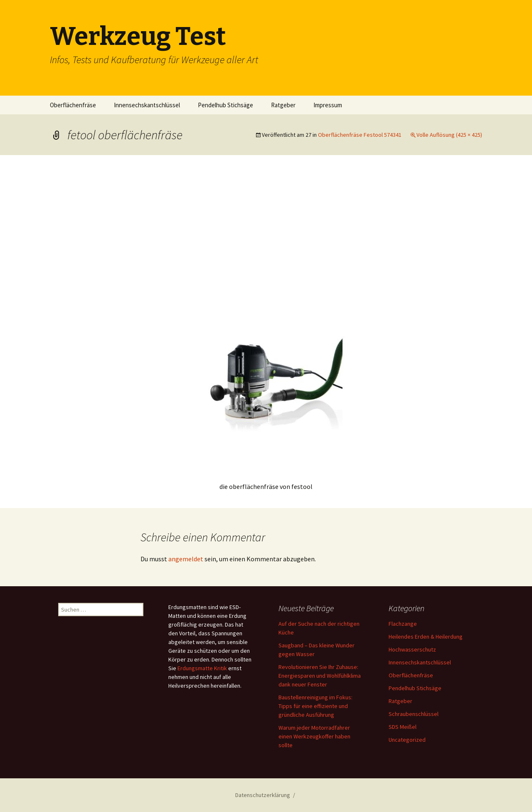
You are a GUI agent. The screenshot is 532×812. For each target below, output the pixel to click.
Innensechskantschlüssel (147, 105)
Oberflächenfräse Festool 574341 (360, 135)
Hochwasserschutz (412, 649)
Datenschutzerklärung (263, 795)
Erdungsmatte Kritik (202, 668)
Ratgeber (283, 105)
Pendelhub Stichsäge (225, 105)
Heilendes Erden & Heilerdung (426, 637)
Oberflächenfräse (73, 105)
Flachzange (403, 624)
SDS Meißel (403, 727)
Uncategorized (407, 740)
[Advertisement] (266, 234)
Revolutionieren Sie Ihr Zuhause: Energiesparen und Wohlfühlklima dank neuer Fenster (320, 676)
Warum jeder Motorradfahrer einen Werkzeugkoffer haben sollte (314, 736)
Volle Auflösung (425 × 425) (449, 135)
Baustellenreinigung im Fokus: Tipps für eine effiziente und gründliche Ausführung (315, 706)
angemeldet (186, 559)
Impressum (328, 105)
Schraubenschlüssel (414, 714)
